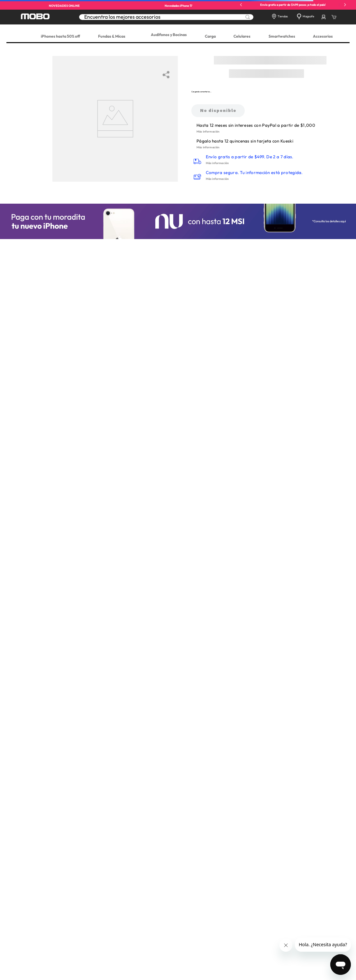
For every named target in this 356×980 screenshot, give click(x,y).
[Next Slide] (345, 5)
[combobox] (166, 17)
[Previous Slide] (241, 5)
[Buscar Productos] (248, 17)
